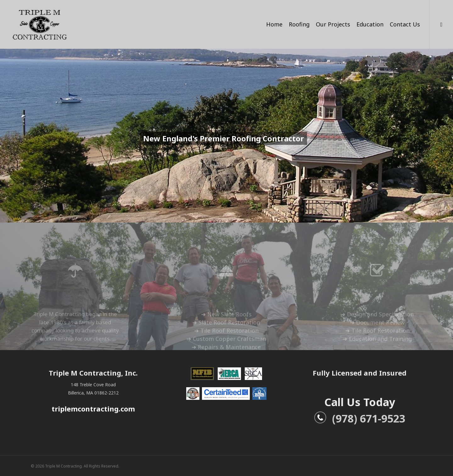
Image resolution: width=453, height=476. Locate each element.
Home (274, 24)
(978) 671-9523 (360, 418)
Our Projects (333, 24)
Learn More (224, 167)
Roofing (299, 24)
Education (370, 24)
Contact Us (405, 24)
